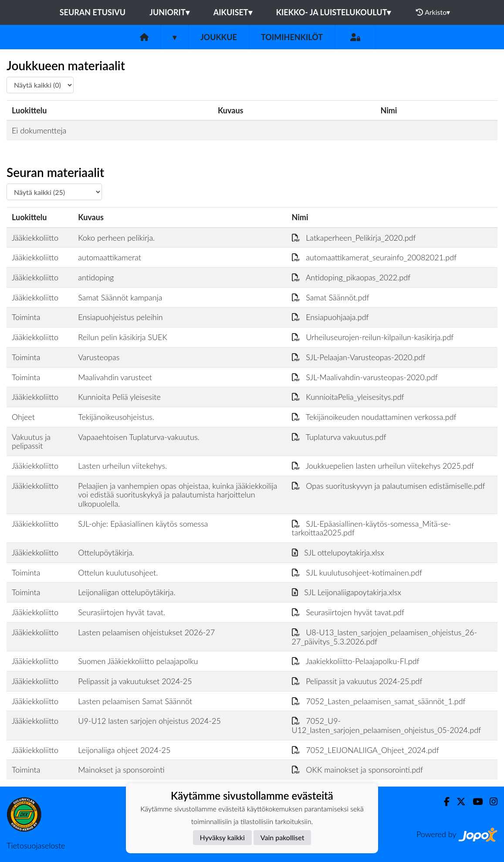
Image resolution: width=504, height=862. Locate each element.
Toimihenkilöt (292, 37)
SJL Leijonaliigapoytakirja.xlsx (347, 592)
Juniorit (169, 12)
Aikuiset (233, 12)
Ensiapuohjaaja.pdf (330, 317)
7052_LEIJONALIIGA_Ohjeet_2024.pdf (365, 750)
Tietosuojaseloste (36, 845)
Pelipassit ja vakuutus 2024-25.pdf (357, 681)
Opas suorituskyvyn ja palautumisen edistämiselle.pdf (389, 486)
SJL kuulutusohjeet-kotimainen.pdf (357, 572)
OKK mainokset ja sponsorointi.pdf (358, 770)
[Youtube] (474, 802)
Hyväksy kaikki (222, 837)
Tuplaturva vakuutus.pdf (339, 437)
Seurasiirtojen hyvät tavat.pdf (348, 612)
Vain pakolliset (282, 837)
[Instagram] (490, 802)
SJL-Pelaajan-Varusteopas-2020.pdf (359, 357)
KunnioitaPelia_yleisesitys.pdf (348, 397)
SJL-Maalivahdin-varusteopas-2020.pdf (365, 377)
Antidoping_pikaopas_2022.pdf (351, 277)
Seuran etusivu (93, 12)
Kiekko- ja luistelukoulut (334, 12)
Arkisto (433, 12)
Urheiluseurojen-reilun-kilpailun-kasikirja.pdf (373, 337)
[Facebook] (443, 802)
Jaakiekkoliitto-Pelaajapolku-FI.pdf (356, 661)
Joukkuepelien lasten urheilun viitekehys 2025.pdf (383, 466)
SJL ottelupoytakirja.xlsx (338, 552)
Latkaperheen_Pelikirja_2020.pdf (354, 238)
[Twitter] (458, 802)
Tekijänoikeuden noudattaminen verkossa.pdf (374, 417)
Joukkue (219, 37)
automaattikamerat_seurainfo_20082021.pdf (374, 257)
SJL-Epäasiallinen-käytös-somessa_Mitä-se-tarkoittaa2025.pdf (372, 528)
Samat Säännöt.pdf (331, 297)
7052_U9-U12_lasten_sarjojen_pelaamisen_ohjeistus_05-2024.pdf (387, 725)
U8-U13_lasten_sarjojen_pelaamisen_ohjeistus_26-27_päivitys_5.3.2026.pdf (385, 637)
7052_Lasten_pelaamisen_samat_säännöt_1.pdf (379, 701)
